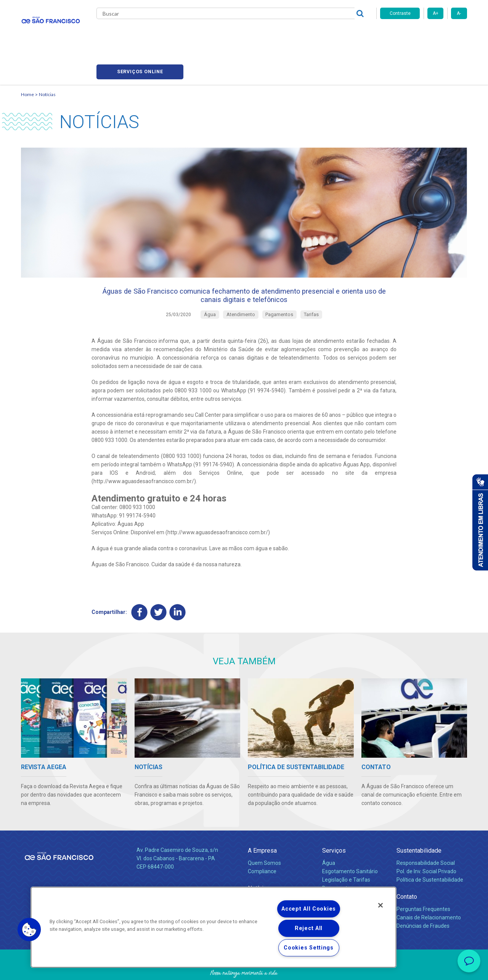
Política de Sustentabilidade (430, 853)
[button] (29, 930)
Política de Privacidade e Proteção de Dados (244, 969)
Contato (407, 870)
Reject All (309, 928)
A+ (436, 13)
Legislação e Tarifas (346, 853)
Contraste (400, 13)
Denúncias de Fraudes (423, 899)
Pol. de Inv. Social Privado (426, 845)
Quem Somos (264, 836)
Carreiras (274, 34)
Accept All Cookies (309, 909)
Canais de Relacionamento (429, 891)
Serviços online (424, 35)
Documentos (338, 861)
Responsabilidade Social (426, 836)
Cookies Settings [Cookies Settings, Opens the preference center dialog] (309, 948)
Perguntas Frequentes (423, 882)
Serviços (334, 824)
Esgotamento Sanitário (350, 845)
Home (27, 59)
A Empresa (262, 824)
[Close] (380, 905)
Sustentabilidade (419, 824)
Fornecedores (315, 34)
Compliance (262, 845)
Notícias (241, 34)
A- (459, 13)
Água (329, 836)
